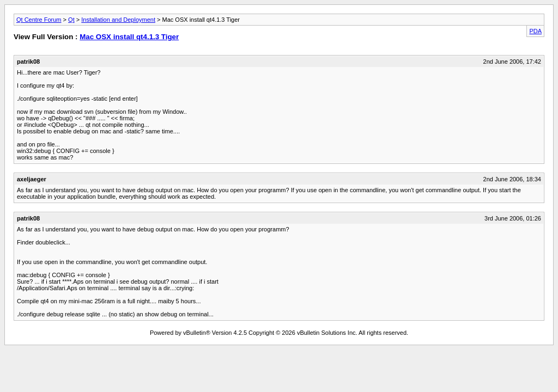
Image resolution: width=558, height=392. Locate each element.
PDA (535, 31)
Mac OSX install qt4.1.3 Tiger (129, 37)
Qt (71, 20)
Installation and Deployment (118, 20)
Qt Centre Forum (39, 20)
